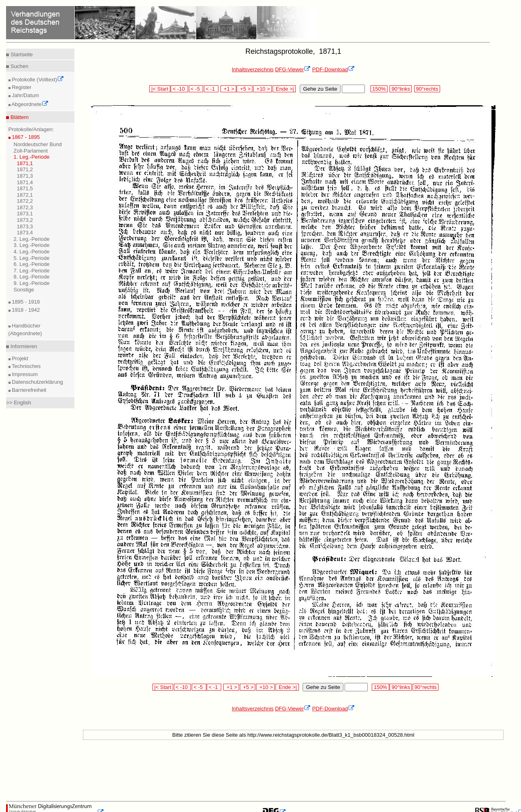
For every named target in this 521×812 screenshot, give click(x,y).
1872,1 (25, 195)
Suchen (19, 66)
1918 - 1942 (25, 310)
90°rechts (427, 89)
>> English (18, 403)
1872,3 (25, 207)
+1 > (228, 89)
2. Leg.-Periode (32, 239)
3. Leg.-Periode (32, 245)
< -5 (196, 89)
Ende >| (284, 89)
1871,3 (25, 176)
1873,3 (25, 226)
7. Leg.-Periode (32, 271)
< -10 (179, 89)
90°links (401, 89)
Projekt (19, 358)
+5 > (245, 89)
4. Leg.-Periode (32, 252)
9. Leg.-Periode (32, 283)
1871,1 (25, 163)
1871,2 (25, 169)
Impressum (24, 374)
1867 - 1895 (25, 137)
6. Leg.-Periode (32, 264)
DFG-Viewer (293, 69)
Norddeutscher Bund (38, 144)
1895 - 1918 (25, 302)
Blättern (19, 117)
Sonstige (24, 290)
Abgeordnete (30, 104)
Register (21, 87)
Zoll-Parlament (31, 151)
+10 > (263, 89)
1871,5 (25, 188)
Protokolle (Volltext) (37, 80)
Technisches (26, 366)
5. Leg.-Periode (32, 258)
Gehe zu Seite (320, 89)
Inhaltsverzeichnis (253, 69)
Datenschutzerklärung (37, 382)
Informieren (23, 346)
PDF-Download (334, 69)
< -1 (211, 89)
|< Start (160, 89)
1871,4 (25, 182)
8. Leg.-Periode (32, 277)
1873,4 (25, 233)
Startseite (21, 54)
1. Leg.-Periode (32, 157)
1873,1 (25, 214)
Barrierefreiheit (29, 390)
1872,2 (25, 201)
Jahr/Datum (25, 95)
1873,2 (25, 220)
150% (379, 89)
